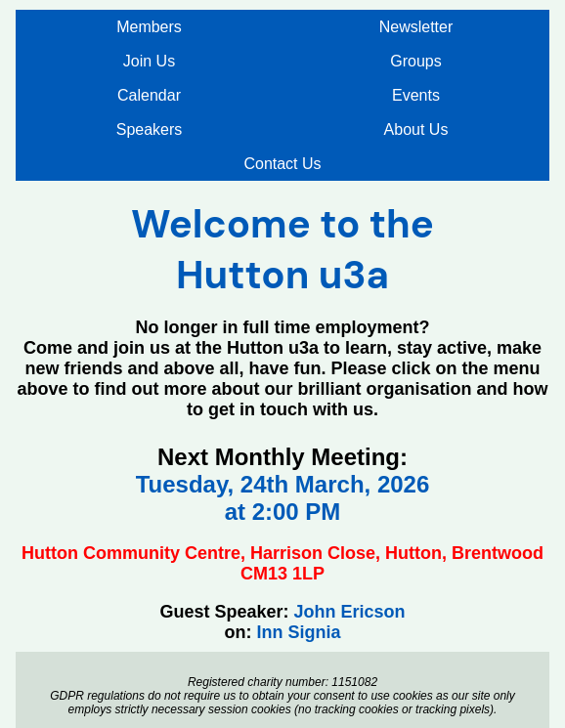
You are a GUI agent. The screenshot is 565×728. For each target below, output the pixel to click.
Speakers (150, 129)
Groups (415, 61)
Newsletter (416, 27)
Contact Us (282, 164)
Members (149, 27)
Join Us (149, 61)
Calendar (149, 95)
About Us (416, 129)
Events (416, 95)
